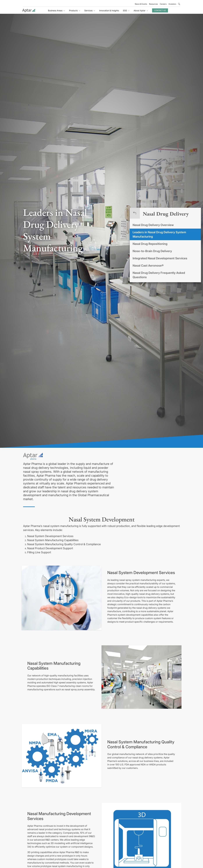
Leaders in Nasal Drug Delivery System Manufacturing (159, 234)
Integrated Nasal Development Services (160, 258)
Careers (163, 4)
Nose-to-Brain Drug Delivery (152, 251)
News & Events (141, 4)
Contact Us (160, 10)
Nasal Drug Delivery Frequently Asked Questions (159, 275)
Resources (153, 4)
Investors (172, 4)
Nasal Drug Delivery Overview (153, 225)
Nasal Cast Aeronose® (148, 266)
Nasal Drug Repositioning (150, 244)
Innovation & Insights (109, 11)
